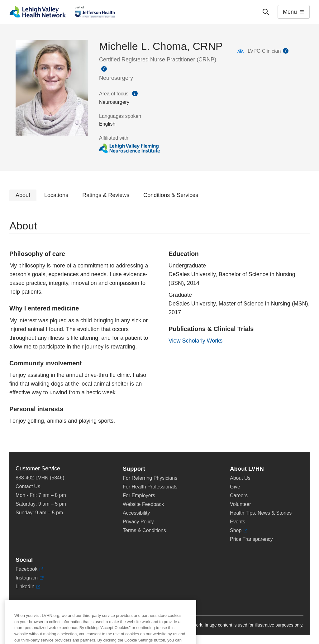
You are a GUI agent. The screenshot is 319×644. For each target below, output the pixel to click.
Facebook (29, 569)
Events (238, 522)
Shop (239, 531)
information (104, 69)
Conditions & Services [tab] (171, 195)
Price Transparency (251, 539)
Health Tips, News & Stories (261, 513)
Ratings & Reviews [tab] (106, 195)
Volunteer (240, 504)
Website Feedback (143, 504)
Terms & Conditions (144, 530)
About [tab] (23, 195)
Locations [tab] (56, 195)
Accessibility (136, 513)
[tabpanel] (159, 327)
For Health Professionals (150, 487)
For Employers (139, 495)
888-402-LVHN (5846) (40, 478)
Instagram (30, 578)
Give (235, 487)
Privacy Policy (138, 522)
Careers (239, 495)
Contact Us (28, 486)
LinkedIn (28, 587)
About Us (240, 478)
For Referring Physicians (150, 478)
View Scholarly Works (195, 341)
